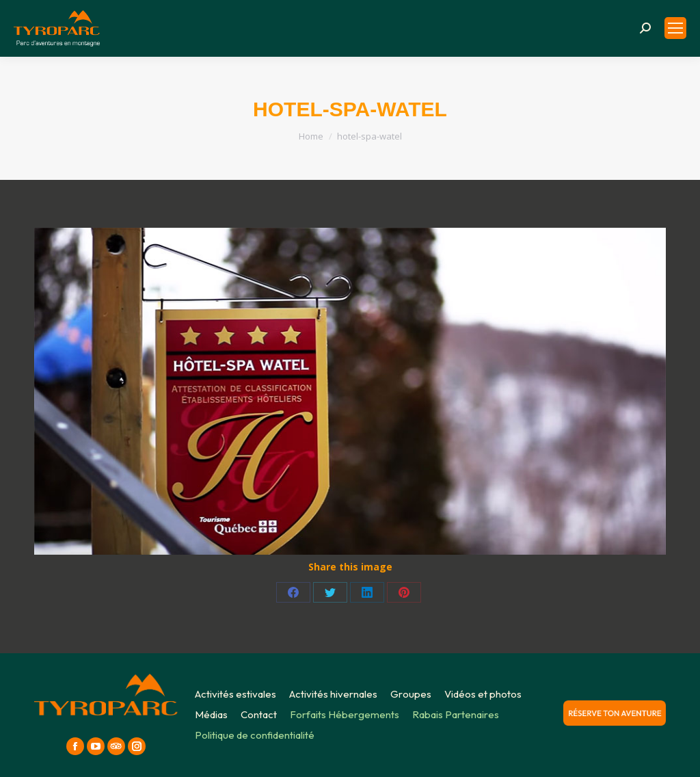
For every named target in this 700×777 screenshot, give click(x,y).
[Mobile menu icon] (675, 28)
